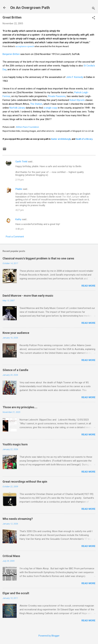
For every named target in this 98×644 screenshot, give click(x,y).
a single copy (50, 108)
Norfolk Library (17, 108)
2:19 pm (20, 180)
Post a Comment (15, 237)
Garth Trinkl (21, 162)
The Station (36, 104)
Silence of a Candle (15, 370)
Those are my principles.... (20, 407)
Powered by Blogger (49, 636)
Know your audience (16, 333)
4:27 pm (20, 210)
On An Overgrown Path (30, 8)
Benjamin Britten (11, 54)
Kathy (18, 219)
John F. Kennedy (75, 77)
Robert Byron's (77, 100)
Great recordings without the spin (25, 482)
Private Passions (57, 96)
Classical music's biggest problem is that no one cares (38, 258)
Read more (88, 286)
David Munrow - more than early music (28, 296)
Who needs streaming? (18, 519)
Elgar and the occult (16, 593)
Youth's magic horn (15, 444)
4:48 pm (20, 229)
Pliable (19, 189)
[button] (94, 18)
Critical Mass (11, 556)
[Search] (94, 9)
